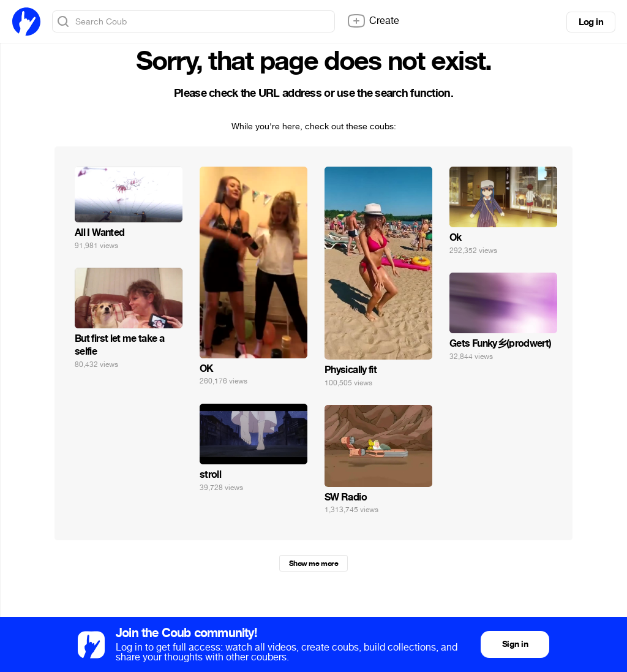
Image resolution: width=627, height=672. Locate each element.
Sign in (515, 644)
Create (373, 21)
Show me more (313, 564)
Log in (591, 22)
